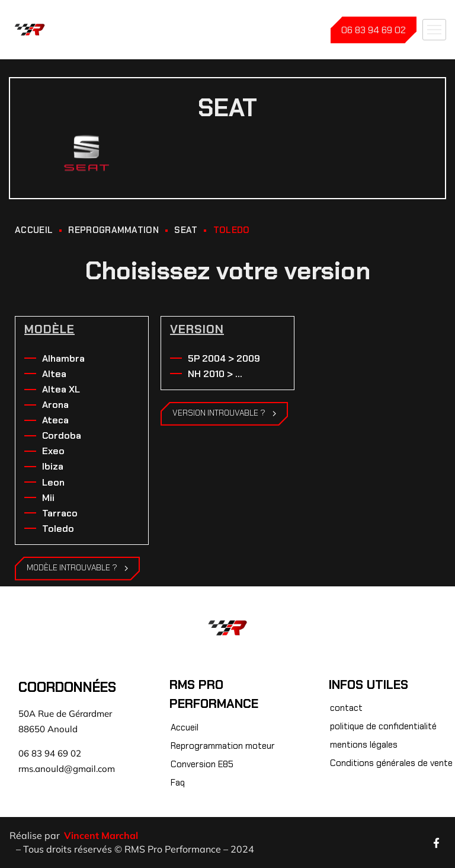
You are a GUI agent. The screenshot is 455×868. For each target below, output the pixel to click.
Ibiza (53, 466)
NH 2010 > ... (215, 374)
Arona (55, 405)
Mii (48, 498)
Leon (53, 482)
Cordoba (62, 435)
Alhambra (63, 358)
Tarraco (60, 513)
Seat (186, 230)
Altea (54, 374)
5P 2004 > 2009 (224, 358)
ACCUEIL (34, 230)
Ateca (55, 420)
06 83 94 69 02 (374, 30)
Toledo (58, 529)
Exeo (53, 451)
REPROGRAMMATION (113, 230)
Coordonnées (67, 687)
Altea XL (61, 389)
